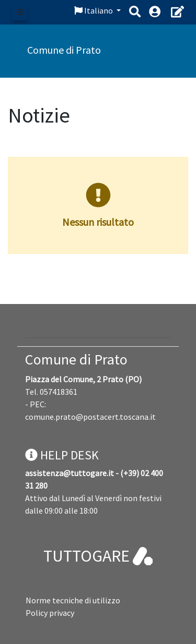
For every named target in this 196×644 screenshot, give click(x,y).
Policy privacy (50, 613)
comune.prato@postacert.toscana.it (90, 417)
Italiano (94, 10)
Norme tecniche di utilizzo (73, 600)
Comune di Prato (76, 359)
